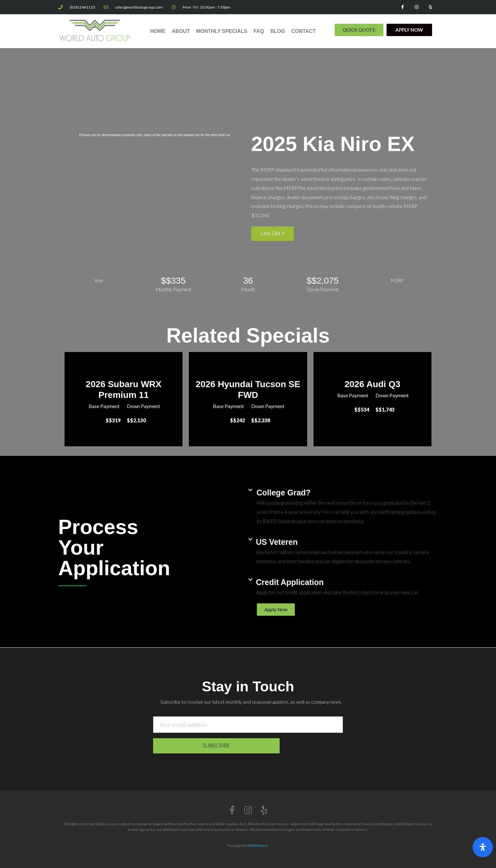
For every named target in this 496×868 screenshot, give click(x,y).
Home (158, 31)
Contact (304, 31)
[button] (359, 30)
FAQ (259, 31)
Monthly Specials (222, 31)
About (181, 31)
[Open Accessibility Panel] (483, 847)
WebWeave (258, 845)
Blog (278, 31)
